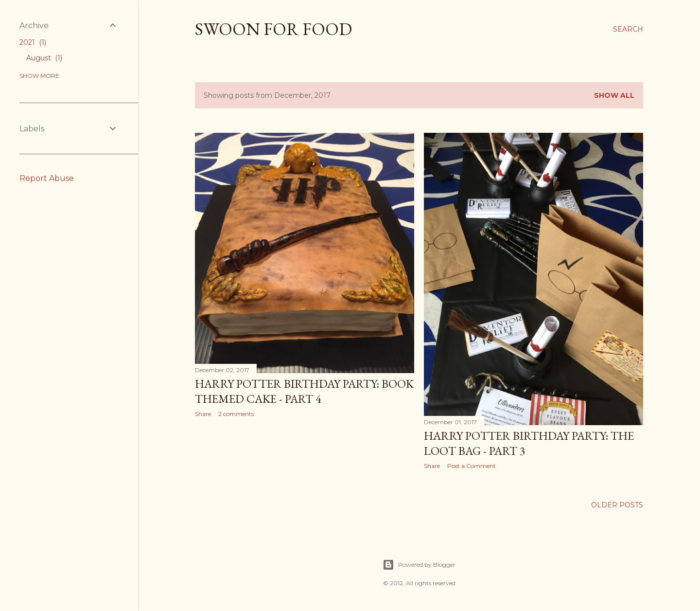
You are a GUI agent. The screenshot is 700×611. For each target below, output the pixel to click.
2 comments (236, 414)
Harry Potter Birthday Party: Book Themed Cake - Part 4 (304, 391)
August (44, 58)
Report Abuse (47, 178)
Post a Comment (472, 466)
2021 (33, 42)
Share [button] (203, 414)
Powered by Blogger (419, 565)
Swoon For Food (273, 29)
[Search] (628, 29)
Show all (614, 95)
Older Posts (617, 505)
